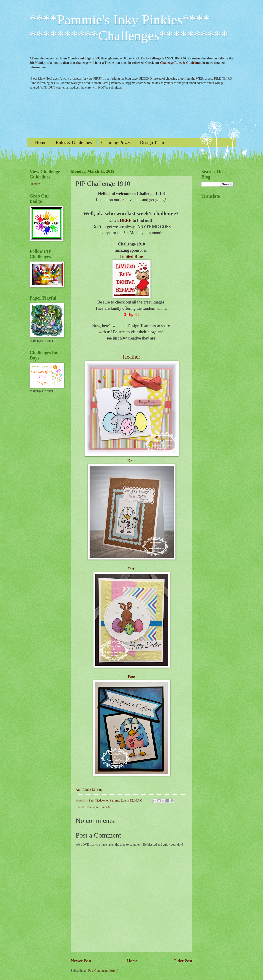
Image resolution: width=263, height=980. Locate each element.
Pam (131, 677)
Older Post (183, 961)
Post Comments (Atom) (103, 971)
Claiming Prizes (116, 142)
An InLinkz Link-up (89, 790)
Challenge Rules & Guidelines (180, 63)
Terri (132, 569)
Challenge (92, 807)
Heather (131, 357)
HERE (126, 220)
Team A (105, 807)
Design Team (152, 142)
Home (41, 142)
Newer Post (81, 961)
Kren (131, 461)
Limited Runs (131, 256)
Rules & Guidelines (74, 142)
